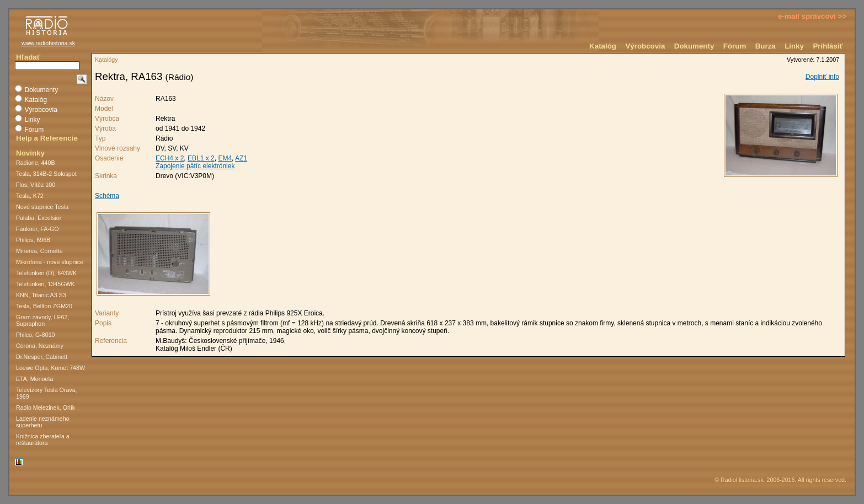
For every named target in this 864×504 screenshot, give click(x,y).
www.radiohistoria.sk (48, 43)
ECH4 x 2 (170, 158)
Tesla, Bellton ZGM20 (44, 306)
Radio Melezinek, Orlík (46, 408)
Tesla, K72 (30, 196)
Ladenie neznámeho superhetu (43, 422)
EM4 (225, 158)
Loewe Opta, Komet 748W (50, 368)
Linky (794, 46)
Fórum (735, 46)
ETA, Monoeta (34, 379)
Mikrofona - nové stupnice (50, 262)
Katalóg (603, 46)
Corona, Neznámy (40, 346)
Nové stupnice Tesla (42, 207)
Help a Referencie (47, 138)
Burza (766, 46)
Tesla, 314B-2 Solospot (46, 174)
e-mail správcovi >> (812, 16)
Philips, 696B (33, 240)
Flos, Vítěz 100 (36, 185)
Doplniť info (822, 77)
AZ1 (241, 158)
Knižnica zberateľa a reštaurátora (43, 439)
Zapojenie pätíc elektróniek (195, 166)
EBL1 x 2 (201, 158)
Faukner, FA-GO (38, 229)
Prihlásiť (828, 46)
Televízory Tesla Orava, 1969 (47, 393)
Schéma (107, 196)
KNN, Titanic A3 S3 (41, 295)
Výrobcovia (645, 46)
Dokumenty (694, 46)
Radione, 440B (36, 163)
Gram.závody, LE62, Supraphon (42, 320)
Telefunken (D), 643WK (46, 273)
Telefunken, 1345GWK (46, 284)
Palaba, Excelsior (39, 218)
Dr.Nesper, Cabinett (42, 357)
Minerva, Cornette (39, 251)
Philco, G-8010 (36, 335)
